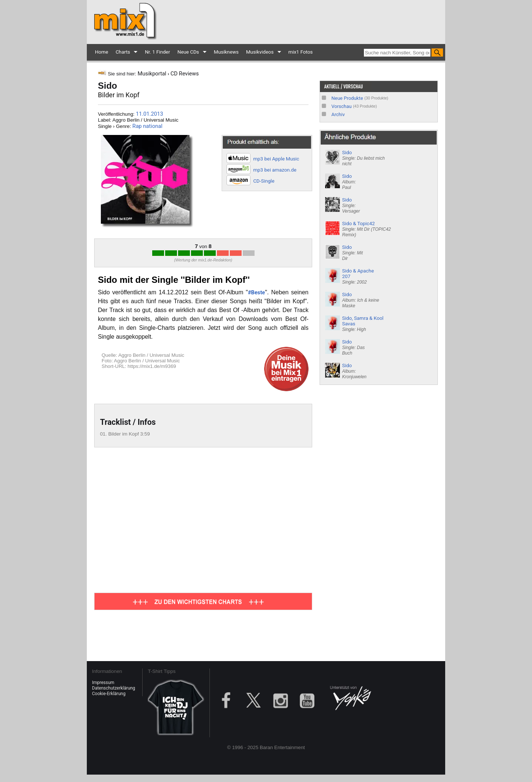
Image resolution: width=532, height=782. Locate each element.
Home (102, 52)
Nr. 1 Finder (157, 52)
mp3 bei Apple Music (276, 159)
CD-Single (264, 181)
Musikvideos (260, 52)
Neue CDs (188, 52)
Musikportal (152, 74)
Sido (363, 158)
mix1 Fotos (301, 52)
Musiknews (226, 52)
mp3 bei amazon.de (275, 170)
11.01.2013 (150, 114)
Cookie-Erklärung (109, 694)
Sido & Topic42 (366, 229)
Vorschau (342, 106)
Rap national (147, 126)
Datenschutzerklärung (114, 688)
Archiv (338, 114)
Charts (123, 52)
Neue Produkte (347, 98)
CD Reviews (185, 74)
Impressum (103, 683)
